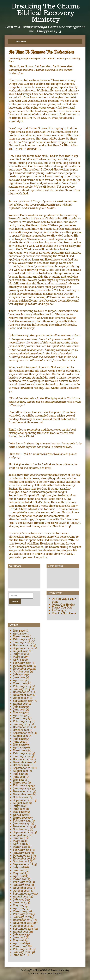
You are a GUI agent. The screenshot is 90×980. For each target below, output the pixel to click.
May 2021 (19, 780)
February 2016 (22, 949)
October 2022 (21, 730)
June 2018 (19, 870)
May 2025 (19, 657)
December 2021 (22, 759)
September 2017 (23, 894)
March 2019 (20, 847)
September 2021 (23, 768)
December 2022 (22, 727)
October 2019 (21, 829)
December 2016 (22, 920)
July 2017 (19, 899)
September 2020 (23, 800)
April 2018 (19, 876)
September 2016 (23, 929)
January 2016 (21, 952)
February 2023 (22, 721)
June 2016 (19, 937)
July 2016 (19, 934)
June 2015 (19, 955)
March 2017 (20, 911)
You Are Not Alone (64, 613)
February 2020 (22, 821)
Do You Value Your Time (64, 600)
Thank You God (62, 608)
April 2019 (19, 844)
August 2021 (20, 771)
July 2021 (19, 774)
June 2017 (19, 902)
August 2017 (20, 897)
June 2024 (19, 677)
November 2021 (22, 762)
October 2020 (21, 797)
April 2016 (19, 943)
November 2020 (23, 794)
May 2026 (19, 631)
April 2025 (19, 660)
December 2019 (22, 826)
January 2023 (21, 724)
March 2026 (20, 636)
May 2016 (19, 940)
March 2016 (20, 946)
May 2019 (19, 841)
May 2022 (19, 745)
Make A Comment (46, 59)
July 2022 (19, 739)
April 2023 (19, 715)
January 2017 (21, 917)
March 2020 (20, 818)
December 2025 (23, 645)
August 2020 (21, 803)
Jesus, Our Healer (63, 605)
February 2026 (22, 639)
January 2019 (21, 853)
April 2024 (19, 680)
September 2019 (23, 832)
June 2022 (19, 742)
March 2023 (20, 718)
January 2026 (22, 642)
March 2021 (20, 783)
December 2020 (23, 791)
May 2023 (19, 712)
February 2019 (22, 850)
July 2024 (19, 674)
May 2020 (19, 812)
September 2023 (23, 701)
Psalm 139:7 (59, 610)
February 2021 (22, 785)
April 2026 (19, 634)
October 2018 (21, 861)
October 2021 (21, 765)
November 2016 (23, 923)
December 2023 (23, 692)
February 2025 (22, 663)
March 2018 (20, 879)
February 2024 (22, 686)
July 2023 (19, 707)
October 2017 (21, 891)
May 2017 (19, 905)
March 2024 (20, 683)
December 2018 (22, 856)
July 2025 (19, 654)
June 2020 (19, 809)
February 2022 (22, 753)
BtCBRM (31, 59)
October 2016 (21, 926)
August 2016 (21, 932)
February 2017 (22, 914)
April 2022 (19, 747)
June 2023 (19, 710)
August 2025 (21, 651)
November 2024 (23, 669)
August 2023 (21, 704)
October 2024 (21, 672)
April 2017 (19, 908)
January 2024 (21, 689)
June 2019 (19, 838)
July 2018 (19, 867)
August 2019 (21, 835)
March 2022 (20, 750)
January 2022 (21, 756)
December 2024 (23, 666)
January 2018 (21, 885)
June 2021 (19, 777)
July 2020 (19, 806)
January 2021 (21, 788)
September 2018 (23, 864)
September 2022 (23, 733)
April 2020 (19, 815)
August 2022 (21, 736)
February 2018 (22, 882)
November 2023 (23, 695)
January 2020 (21, 823)
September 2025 (23, 648)
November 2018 (23, 859)
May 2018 (19, 873)
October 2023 (21, 698)
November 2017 (22, 888)
